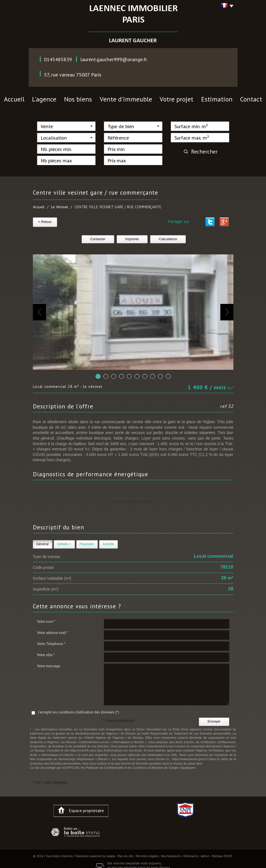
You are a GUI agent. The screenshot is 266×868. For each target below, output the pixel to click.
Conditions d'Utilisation (148, 764)
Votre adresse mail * (53, 629)
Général (42, 540)
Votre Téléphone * (51, 640)
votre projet (165, 98)
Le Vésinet (59, 205)
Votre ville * (46, 651)
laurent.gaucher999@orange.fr (114, 59)
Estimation (197, 98)
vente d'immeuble (128, 98)
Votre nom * (46, 618)
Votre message (49, 662)
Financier (87, 540)
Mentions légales (147, 852)
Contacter (98, 235)
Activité (108, 540)
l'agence (65, 98)
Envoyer (214, 718)
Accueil (40, 98)
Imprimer (132, 235)
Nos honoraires (171, 852)
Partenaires (191, 852)
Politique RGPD (222, 852)
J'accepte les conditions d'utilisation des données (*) (78, 708)
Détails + (64, 540)
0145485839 (58, 59)
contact (225, 98)
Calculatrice (168, 235)
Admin (205, 852)
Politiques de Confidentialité (104, 764)
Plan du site (125, 852)
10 (168, 373)
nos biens (92, 98)
